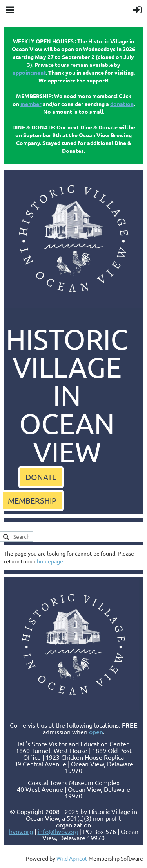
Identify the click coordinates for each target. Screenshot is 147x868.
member (31, 104)
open (96, 732)
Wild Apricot (72, 858)
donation (122, 104)
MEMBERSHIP (32, 500)
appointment (29, 72)
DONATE (41, 477)
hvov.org (21, 831)
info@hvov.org (58, 831)
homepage (50, 561)
